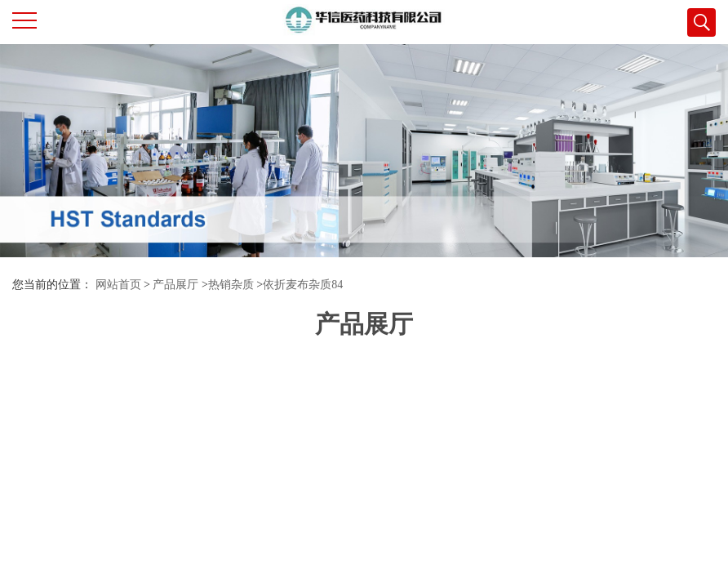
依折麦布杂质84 (303, 285)
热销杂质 (231, 285)
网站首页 (118, 285)
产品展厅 (175, 285)
